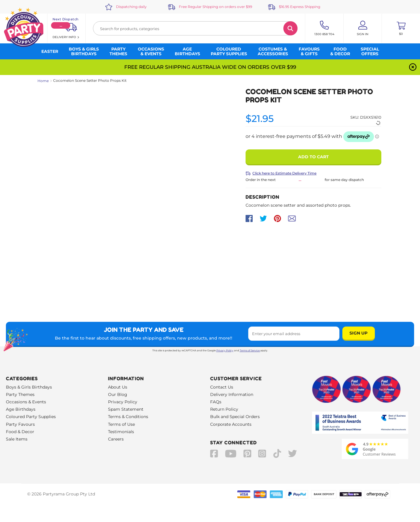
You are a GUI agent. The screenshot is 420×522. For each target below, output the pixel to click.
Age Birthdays (21, 409)
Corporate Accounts (231, 424)
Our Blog (118, 394)
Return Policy (224, 409)
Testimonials (121, 432)
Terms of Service (250, 350)
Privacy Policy (225, 350)
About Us (118, 387)
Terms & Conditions (128, 417)
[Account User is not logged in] (363, 28)
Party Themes (20, 394)
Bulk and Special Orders (235, 417)
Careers (116, 439)
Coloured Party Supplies (31, 417)
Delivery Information (232, 394)
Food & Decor (20, 432)
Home (43, 81)
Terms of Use (121, 424)
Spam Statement (126, 409)
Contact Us (222, 387)
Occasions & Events (26, 402)
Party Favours (20, 424)
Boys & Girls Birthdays (29, 387)
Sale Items (17, 439)
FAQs (216, 402)
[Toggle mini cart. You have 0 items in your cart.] (401, 28)
